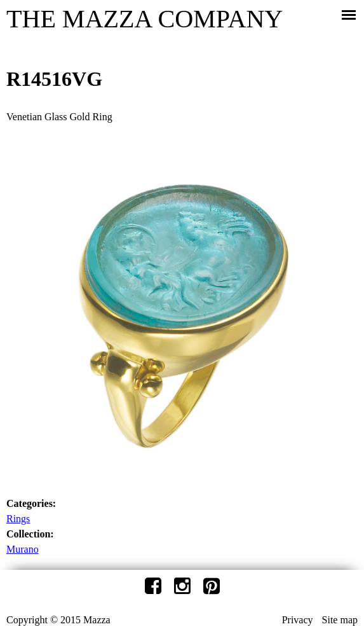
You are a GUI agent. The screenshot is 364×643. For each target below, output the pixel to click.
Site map (340, 620)
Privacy (298, 620)
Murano (23, 549)
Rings (18, 519)
